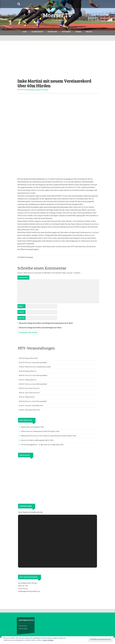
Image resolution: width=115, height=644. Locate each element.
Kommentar (23, 277)
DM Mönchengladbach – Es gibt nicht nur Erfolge (38, 445)
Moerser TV (57, 15)
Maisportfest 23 (31, 380)
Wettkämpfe (66, 32)
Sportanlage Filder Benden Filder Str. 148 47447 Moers (28, 586)
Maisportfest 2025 (31, 358)
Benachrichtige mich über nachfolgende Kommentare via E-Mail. (46, 323)
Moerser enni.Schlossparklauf (36, 363)
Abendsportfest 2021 (33, 410)
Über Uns (89, 32)
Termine (78, 32)
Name (21, 306)
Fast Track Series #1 (32, 393)
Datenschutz (23, 629)
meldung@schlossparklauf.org (29, 591)
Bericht (30, 257)
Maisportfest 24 (31, 371)
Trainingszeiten (37, 32)
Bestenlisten (52, 32)
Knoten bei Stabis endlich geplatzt (33, 440)
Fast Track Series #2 (32, 388)
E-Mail (21, 312)
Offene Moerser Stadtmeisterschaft (38, 367)
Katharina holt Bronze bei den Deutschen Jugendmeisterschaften (44, 436)
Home (25, 32)
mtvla (46, 90)
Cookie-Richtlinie (48, 640)
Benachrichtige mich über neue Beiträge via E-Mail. (41, 328)
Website (21, 318)
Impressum (23, 626)
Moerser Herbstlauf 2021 (34, 406)
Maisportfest (30, 397)
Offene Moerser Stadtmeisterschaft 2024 (36, 431)
